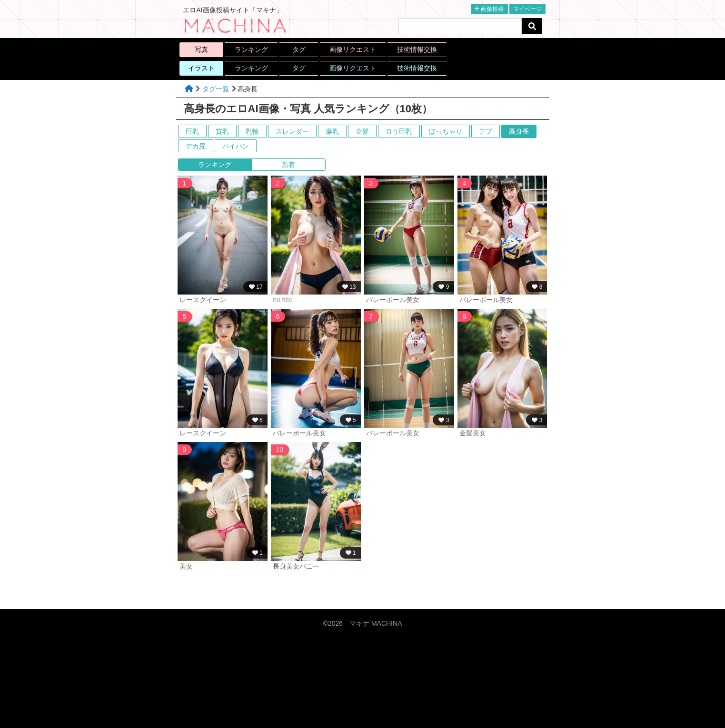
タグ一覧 (216, 89)
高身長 (519, 131)
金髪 (362, 131)
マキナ (376, 623)
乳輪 (252, 131)
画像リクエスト (353, 49)
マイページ (527, 9)
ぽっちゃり (446, 131)
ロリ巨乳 (399, 131)
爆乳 (332, 131)
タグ (299, 49)
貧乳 (222, 131)
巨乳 (192, 131)
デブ (486, 131)
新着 (288, 165)
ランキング (251, 49)
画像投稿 (489, 9)
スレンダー (292, 131)
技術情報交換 (417, 49)
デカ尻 (196, 146)
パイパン (236, 146)
